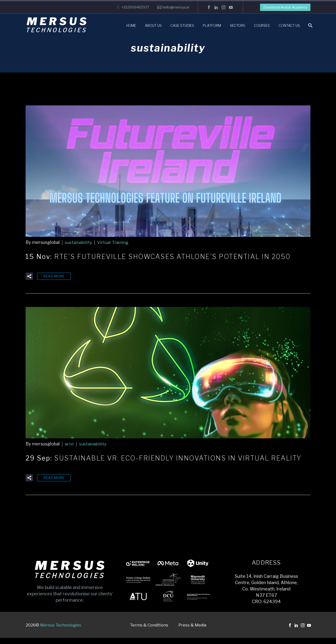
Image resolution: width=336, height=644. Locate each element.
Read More (54, 276)
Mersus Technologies (61, 631)
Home (131, 25)
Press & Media (192, 631)
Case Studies (182, 25)
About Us (153, 25)
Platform (212, 25)
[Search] (310, 25)
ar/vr (70, 444)
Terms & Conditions (149, 631)
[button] (29, 276)
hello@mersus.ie (176, 7)
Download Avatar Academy (285, 7)
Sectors (238, 25)
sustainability (78, 242)
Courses (262, 25)
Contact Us (289, 25)
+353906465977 (135, 7)
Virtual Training (112, 242)
